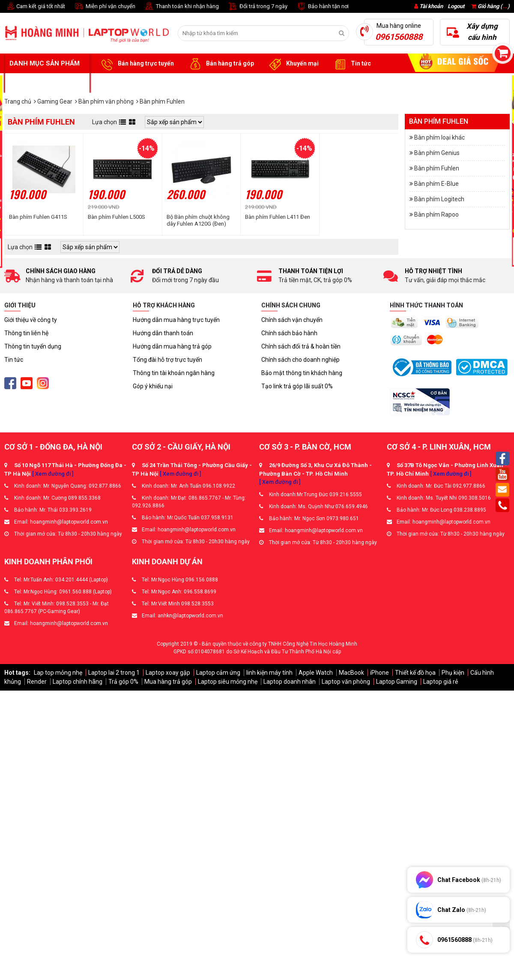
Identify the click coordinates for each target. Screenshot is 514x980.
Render (37, 682)
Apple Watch (316, 673)
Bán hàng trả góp (220, 64)
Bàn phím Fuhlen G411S (38, 217)
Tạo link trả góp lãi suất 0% (297, 386)
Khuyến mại (293, 64)
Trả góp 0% (123, 682)
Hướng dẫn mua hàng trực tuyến (176, 320)
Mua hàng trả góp (168, 682)
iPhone (380, 673)
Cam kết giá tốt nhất (35, 7)
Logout (456, 6)
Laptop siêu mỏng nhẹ (228, 682)
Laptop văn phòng (346, 682)
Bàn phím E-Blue (436, 184)
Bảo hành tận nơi (322, 7)
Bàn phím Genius (437, 153)
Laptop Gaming (397, 682)
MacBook (351, 673)
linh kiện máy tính (269, 673)
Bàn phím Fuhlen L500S (117, 217)
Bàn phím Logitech (439, 199)
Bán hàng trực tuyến (136, 64)
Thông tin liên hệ (26, 333)
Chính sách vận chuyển (292, 320)
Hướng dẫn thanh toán (163, 333)
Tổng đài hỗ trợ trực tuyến (167, 360)
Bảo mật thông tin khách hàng (302, 373)
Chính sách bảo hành (289, 333)
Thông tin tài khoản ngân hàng (174, 373)
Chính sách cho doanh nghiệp (300, 360)
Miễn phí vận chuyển (105, 7)
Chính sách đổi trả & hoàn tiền (301, 346)
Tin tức (351, 64)
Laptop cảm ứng (218, 673)
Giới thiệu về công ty (31, 320)
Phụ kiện (453, 673)
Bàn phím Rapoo (436, 214)
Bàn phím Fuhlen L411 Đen (278, 217)
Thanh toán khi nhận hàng (181, 7)
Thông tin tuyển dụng (33, 346)
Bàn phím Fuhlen (437, 168)
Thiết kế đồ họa (415, 673)
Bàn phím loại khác (439, 137)
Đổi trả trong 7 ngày (257, 7)
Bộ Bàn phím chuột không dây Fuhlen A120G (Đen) (198, 220)
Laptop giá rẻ (441, 682)
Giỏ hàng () (490, 6)
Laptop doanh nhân (290, 682)
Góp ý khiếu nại (153, 386)
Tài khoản (431, 6)
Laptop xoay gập (168, 673)
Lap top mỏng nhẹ (58, 673)
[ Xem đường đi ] (53, 474)
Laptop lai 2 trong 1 (114, 673)
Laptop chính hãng (78, 682)
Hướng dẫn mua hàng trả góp (172, 346)
